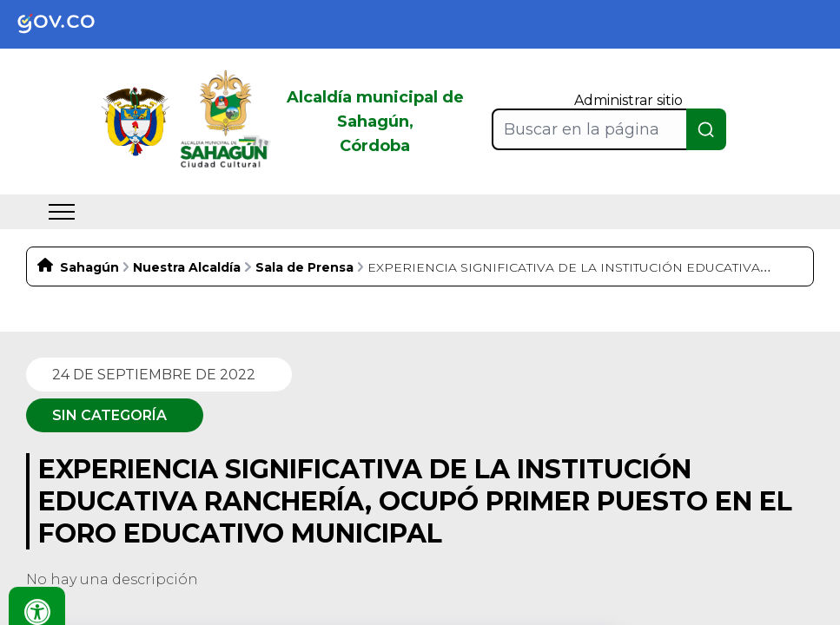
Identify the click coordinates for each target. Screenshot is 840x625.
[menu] (62, 212)
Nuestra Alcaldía (187, 267)
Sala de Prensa (304, 267)
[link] (69, 24)
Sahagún (89, 267)
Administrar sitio (628, 100)
